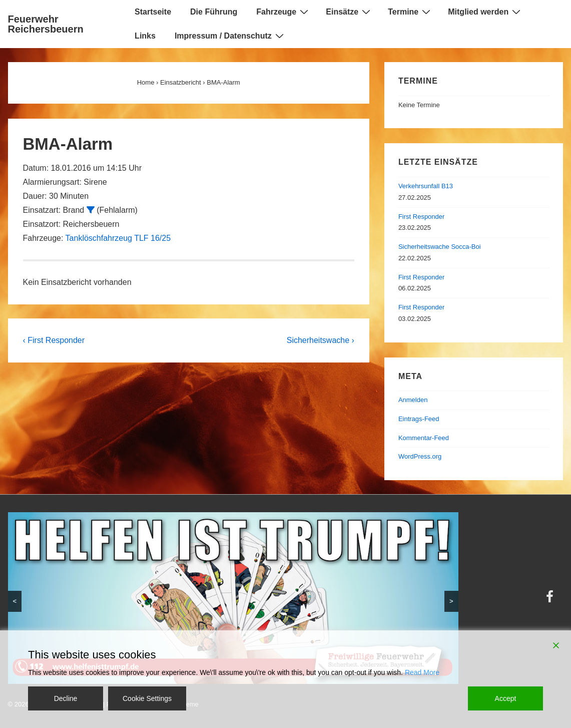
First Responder (421, 217)
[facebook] (551, 600)
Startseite (153, 12)
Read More (422, 672)
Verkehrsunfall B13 (426, 186)
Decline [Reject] (66, 698)
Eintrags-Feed (419, 419)
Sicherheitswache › (321, 340)
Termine (410, 12)
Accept (506, 698)
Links (145, 36)
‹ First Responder (54, 340)
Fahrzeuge (283, 12)
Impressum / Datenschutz (230, 36)
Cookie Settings (147, 698)
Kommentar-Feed (424, 438)
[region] (233, 598)
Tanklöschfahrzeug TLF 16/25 (118, 238)
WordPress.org (420, 456)
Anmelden (413, 400)
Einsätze (349, 12)
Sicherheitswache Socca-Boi (440, 247)
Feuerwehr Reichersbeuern (46, 24)
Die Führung (214, 12)
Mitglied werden (485, 12)
